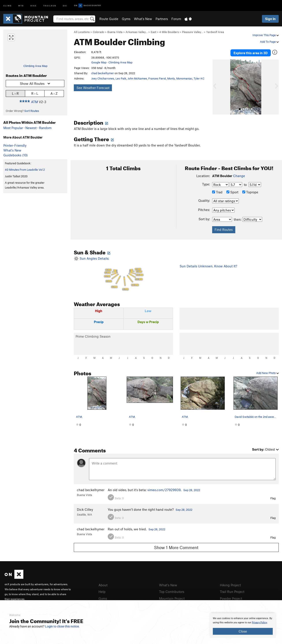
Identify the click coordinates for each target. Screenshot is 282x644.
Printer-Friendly (15, 145)
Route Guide (109, 19)
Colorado (98, 32)
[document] (243, 625)
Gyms (126, 19)
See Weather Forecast (93, 88)
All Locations (82, 32)
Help (102, 590)
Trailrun (50, 5)
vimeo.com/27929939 (164, 489)
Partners (162, 19)
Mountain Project (172, 597)
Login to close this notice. (62, 626)
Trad (217, 191)
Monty (171, 78)
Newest (31, 128)
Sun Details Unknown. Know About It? (208, 265)
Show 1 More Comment (176, 547)
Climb (7, 5)
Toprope (250, 191)
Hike (33, 5)
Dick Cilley (85, 509)
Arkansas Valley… (137, 32)
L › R (15, 93)
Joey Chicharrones (103, 78)
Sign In (270, 19)
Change (239, 175)
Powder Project (231, 597)
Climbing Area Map (35, 66)
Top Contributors (172, 590)
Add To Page (269, 42)
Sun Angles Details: (123, 273)
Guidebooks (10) (16, 155)
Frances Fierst (157, 78)
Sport (232, 191)
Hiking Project (230, 584)
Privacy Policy (259, 623)
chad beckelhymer (103, 73)
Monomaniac (184, 78)
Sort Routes (32, 111)
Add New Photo (267, 372)
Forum (176, 19)
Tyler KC (199, 78)
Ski (65, 5)
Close (243, 631)
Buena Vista (115, 32)
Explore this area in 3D (251, 52)
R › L (35, 93)
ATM (34, 102)
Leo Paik (121, 78)
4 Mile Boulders (169, 32)
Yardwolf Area (215, 32)
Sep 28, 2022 (192, 489)
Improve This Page (266, 35)
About (103, 584)
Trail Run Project (232, 590)
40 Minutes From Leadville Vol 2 (25, 170)
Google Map (99, 62)
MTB (21, 5)
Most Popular (13, 128)
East (153, 32)
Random (45, 128)
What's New (143, 19)
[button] (217, 86)
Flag (273, 497)
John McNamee (137, 78)
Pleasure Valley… (193, 32)
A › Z (54, 93)
